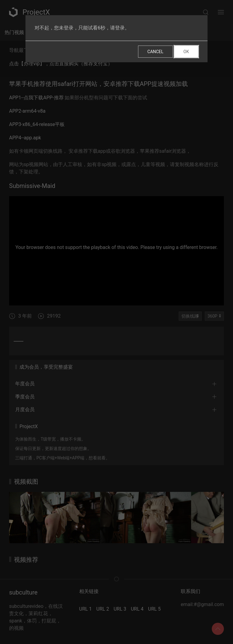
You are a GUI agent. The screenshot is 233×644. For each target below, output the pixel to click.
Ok (186, 52)
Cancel (155, 52)
